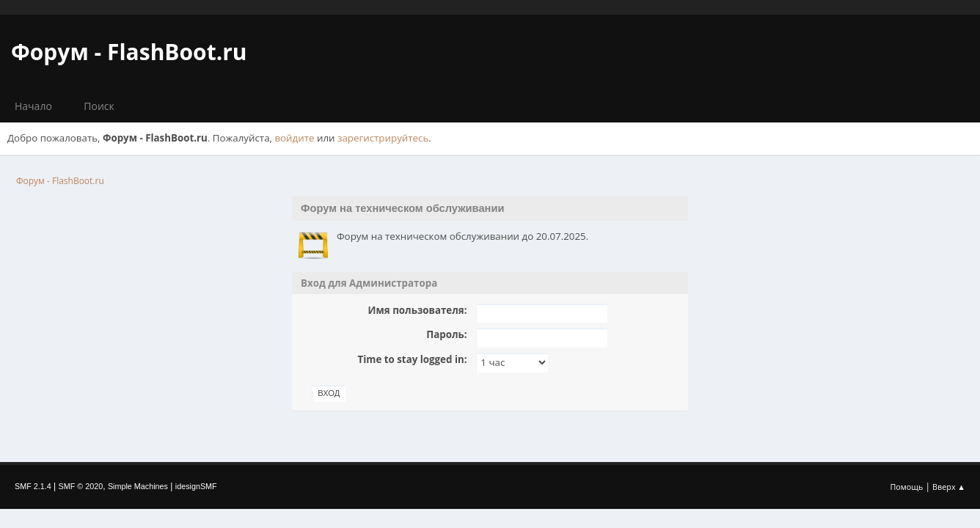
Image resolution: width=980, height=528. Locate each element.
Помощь (907, 487)
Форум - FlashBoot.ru (129, 52)
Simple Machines (138, 486)
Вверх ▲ (949, 487)
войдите (294, 138)
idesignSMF (196, 486)
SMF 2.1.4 (33, 486)
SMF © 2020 (81, 486)
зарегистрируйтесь (383, 138)
